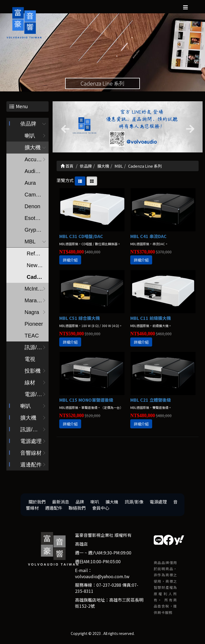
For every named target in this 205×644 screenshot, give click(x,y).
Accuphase (37, 160)
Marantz (34, 301)
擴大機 (33, 148)
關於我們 (37, 503)
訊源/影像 (32, 430)
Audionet (35, 172)
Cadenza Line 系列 (38, 278)
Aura (30, 184)
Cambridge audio (37, 196)
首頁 (67, 167)
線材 (30, 384)
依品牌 (28, 125)
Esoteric (34, 219)
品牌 (80, 503)
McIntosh (35, 290)
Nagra (32, 313)
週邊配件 (31, 466)
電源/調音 (36, 395)
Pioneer (34, 325)
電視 (30, 360)
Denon (32, 207)
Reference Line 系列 (38, 255)
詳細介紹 (70, 261)
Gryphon (35, 231)
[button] (64, 128)
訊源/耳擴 (36, 348)
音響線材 (31, 454)
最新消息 (61, 503)
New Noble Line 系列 (38, 266)
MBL (30, 243)
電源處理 (31, 442)
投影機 (33, 372)
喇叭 (30, 137)
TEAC (32, 337)
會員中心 (101, 509)
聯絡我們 (77, 509)
